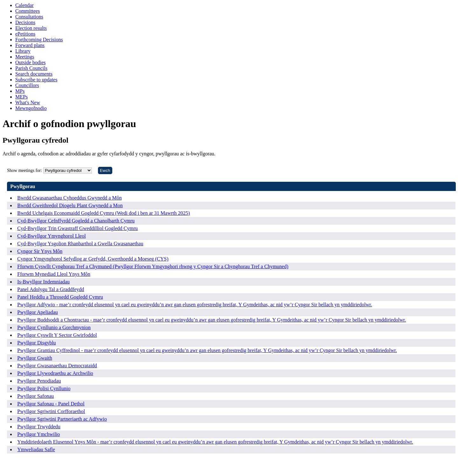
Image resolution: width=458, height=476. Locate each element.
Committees (28, 11)
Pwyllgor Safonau (35, 396)
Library (23, 51)
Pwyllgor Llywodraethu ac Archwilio (55, 373)
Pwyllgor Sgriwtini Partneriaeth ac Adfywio (62, 419)
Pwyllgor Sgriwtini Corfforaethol (51, 411)
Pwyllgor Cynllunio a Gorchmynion (54, 327)
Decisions (25, 22)
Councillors (27, 85)
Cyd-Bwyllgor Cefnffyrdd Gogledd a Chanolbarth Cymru (76, 221)
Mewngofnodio (31, 108)
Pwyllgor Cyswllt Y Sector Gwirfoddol (57, 335)
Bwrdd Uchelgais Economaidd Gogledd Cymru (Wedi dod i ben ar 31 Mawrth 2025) (104, 213)
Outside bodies (31, 62)
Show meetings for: (24, 170)
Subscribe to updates (36, 80)
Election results (31, 28)
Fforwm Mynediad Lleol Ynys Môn (54, 274)
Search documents (34, 74)
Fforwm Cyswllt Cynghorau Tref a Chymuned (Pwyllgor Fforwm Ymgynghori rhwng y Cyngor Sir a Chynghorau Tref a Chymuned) (153, 266)
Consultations (29, 17)
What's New (28, 102)
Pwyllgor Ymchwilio (38, 434)
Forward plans (30, 45)
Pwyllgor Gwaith (35, 358)
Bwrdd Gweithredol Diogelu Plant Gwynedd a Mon (70, 205)
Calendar (24, 5)
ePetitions (25, 34)
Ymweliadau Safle (36, 449)
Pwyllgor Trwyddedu (39, 427)
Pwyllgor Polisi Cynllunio (44, 388)
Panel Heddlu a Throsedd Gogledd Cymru (60, 297)
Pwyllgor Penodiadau (39, 381)
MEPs (21, 97)
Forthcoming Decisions (39, 40)
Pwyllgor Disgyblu (36, 343)
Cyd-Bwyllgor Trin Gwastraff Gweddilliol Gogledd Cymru (77, 228)
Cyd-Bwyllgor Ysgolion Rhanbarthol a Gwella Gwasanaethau (80, 244)
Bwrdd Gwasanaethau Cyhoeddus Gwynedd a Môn (69, 198)
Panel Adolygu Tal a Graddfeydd (51, 289)
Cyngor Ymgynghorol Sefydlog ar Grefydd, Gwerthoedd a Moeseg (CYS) (93, 259)
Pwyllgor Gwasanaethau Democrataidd (57, 366)
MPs (20, 91)
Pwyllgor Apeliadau (38, 312)
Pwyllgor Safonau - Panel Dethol (51, 404)
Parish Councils (31, 68)
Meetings (25, 57)
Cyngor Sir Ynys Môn (40, 251)
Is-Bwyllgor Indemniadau (43, 282)
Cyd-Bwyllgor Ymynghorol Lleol (51, 236)
